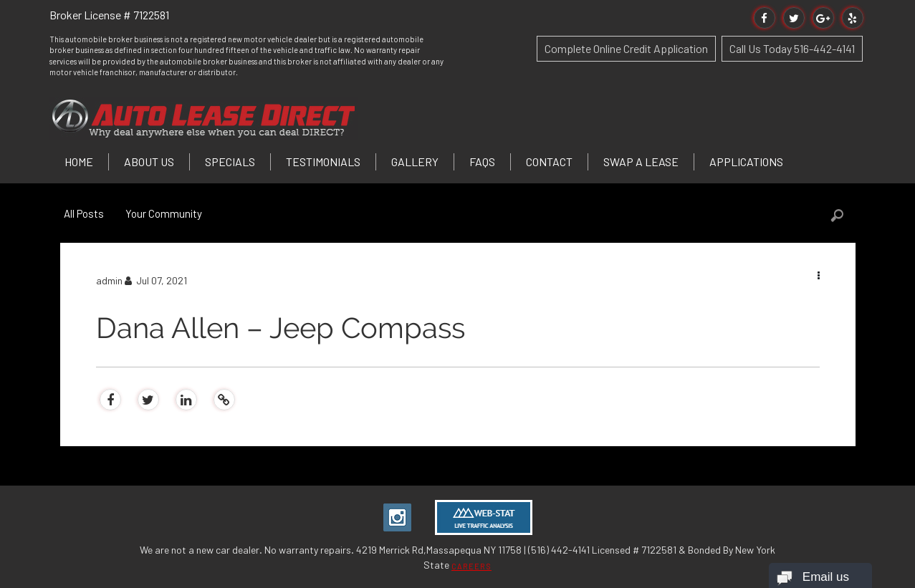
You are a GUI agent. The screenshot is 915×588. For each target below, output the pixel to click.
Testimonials (323, 162)
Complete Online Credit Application (626, 48)
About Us (149, 162)
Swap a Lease (641, 162)
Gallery (415, 162)
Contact (549, 162)
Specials (230, 162)
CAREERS (471, 566)
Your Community (164, 213)
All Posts (84, 213)
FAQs (482, 162)
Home (79, 162)
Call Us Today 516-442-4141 (792, 48)
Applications (746, 162)
